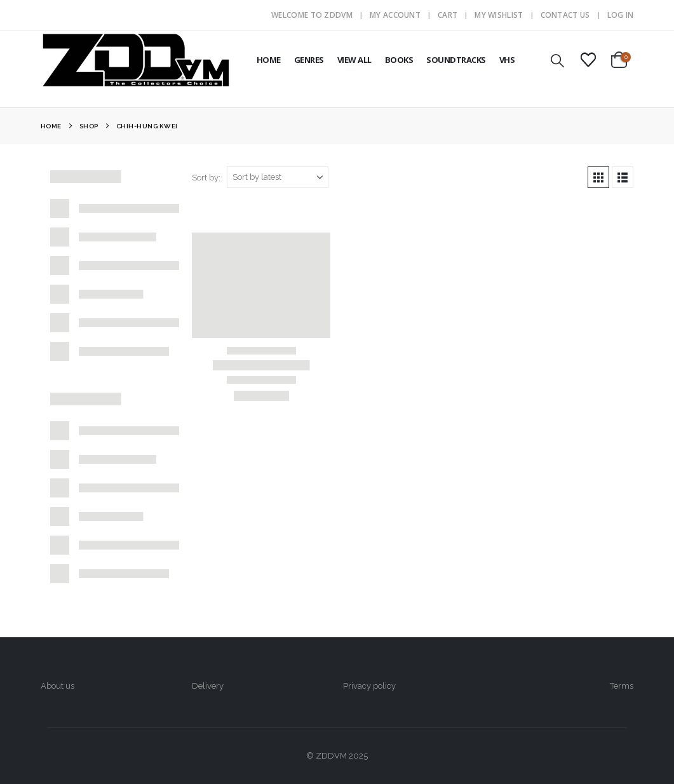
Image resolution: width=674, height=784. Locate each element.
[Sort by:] (278, 177)
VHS (507, 60)
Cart (448, 15)
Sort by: (206, 178)
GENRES (309, 60)
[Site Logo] (136, 60)
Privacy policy (369, 686)
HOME (269, 60)
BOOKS (399, 60)
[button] (557, 61)
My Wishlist (499, 15)
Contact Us (565, 15)
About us (57, 686)
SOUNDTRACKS (456, 60)
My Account (395, 15)
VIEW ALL (354, 60)
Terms (622, 686)
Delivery (208, 686)
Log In (621, 15)
